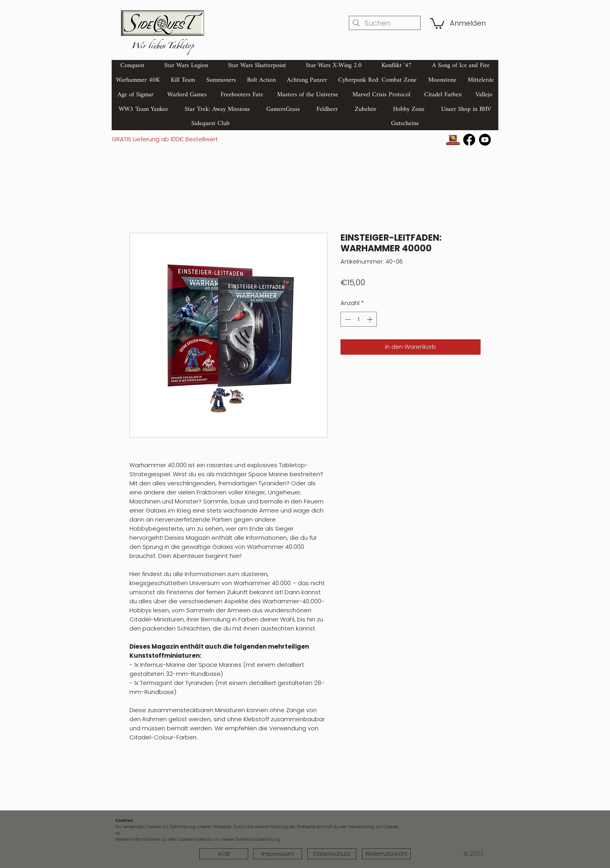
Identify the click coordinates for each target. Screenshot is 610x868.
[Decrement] (347, 319)
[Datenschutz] (332, 854)
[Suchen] (385, 23)
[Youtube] (485, 140)
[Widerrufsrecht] (386, 854)
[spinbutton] (359, 319)
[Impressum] (278, 854)
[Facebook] (469, 140)
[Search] (490, 76)
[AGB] (224, 854)
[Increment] (371, 319)
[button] (437, 23)
